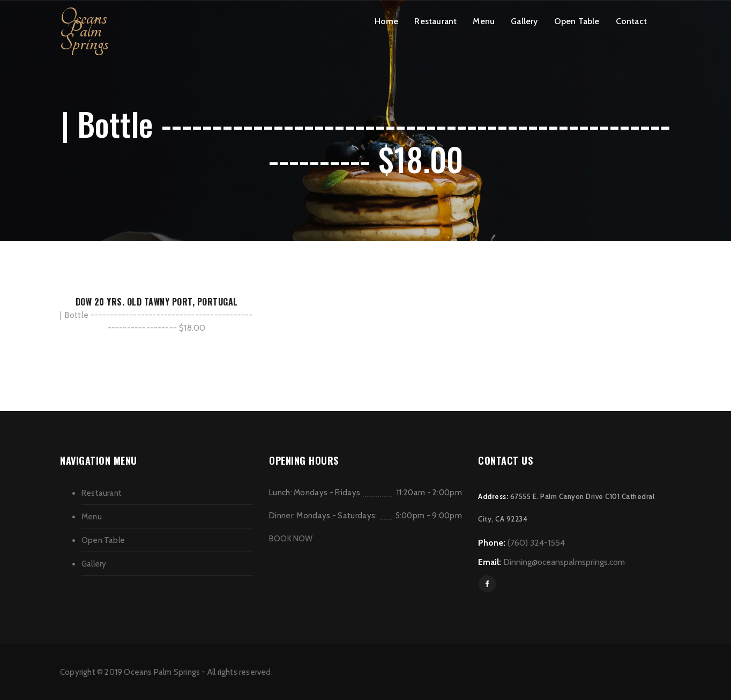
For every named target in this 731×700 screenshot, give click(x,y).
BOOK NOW (291, 539)
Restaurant (435, 21)
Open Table (577, 21)
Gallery (524, 21)
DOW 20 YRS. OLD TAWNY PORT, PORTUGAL (157, 302)
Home (387, 21)
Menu (484, 21)
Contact (631, 21)
